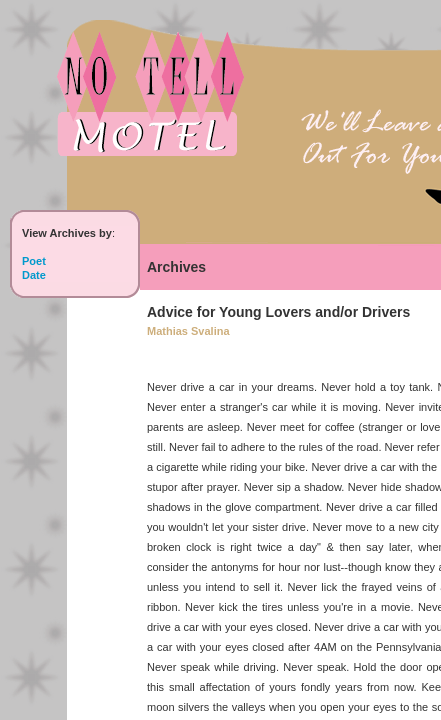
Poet (34, 261)
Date (34, 275)
